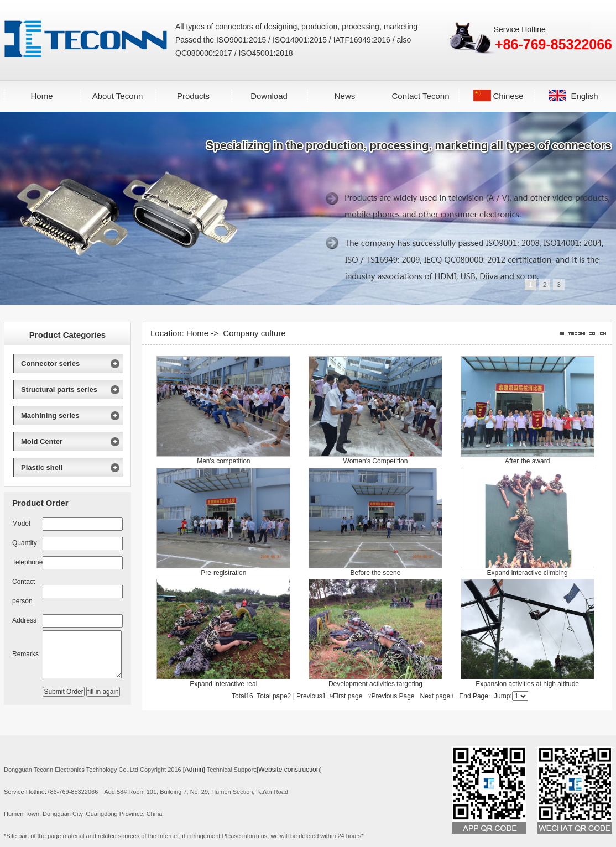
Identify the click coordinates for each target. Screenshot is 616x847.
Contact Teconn (421, 96)
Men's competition (223, 461)
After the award (527, 461)
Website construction (289, 770)
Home (41, 96)
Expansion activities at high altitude (527, 684)
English (584, 96)
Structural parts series (59, 389)
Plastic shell (42, 467)
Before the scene (376, 573)
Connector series (50, 364)
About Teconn (118, 96)
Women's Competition (376, 461)
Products (193, 96)
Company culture (254, 333)
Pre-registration (223, 573)
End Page (474, 696)
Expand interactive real (223, 684)
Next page (437, 696)
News (345, 96)
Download (269, 96)
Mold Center (42, 441)
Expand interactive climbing (528, 573)
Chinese (508, 96)
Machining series (50, 415)
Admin (194, 770)
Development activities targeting (375, 684)
